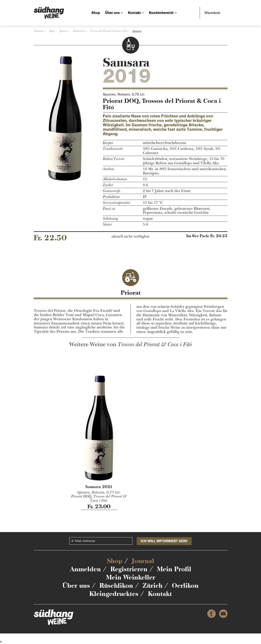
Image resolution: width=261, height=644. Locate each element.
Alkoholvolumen (115, 179)
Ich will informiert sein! (164, 541)
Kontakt (134, 13)
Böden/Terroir (114, 159)
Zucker (108, 185)
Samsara (137, 31)
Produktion (111, 197)
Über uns (112, 13)
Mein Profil (174, 569)
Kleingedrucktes (114, 594)
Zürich (153, 586)
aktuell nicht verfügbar (130, 237)
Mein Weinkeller (131, 577)
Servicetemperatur (117, 203)
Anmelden (85, 569)
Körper (108, 143)
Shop (96, 13)
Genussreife (112, 191)
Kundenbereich (161, 13)
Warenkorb (212, 13)
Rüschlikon (116, 586)
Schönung (110, 219)
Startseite (39, 31)
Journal (143, 561)
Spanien (64, 31)
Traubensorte (113, 149)
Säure (107, 225)
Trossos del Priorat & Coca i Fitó (109, 31)
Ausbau (108, 169)
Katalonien (79, 31)
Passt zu (109, 209)
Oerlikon (185, 586)
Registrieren (129, 569)
